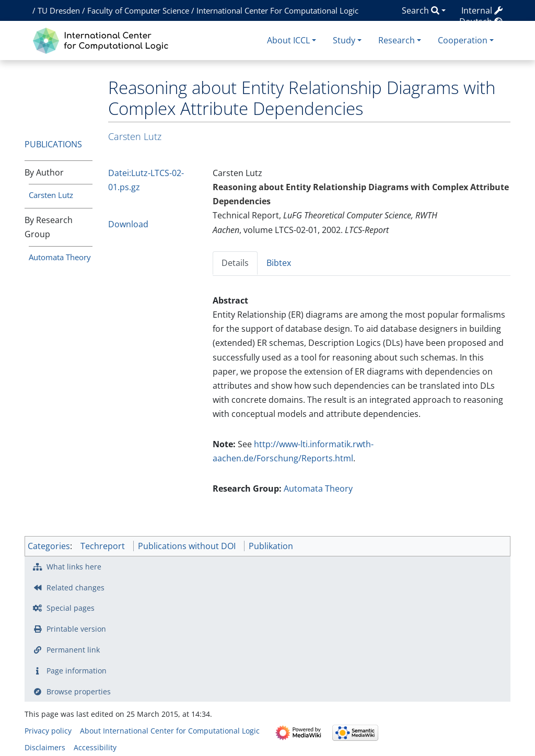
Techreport (103, 546)
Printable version (76, 629)
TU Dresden (59, 10)
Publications (53, 144)
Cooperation (463, 40)
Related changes (75, 588)
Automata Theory (60, 257)
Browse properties (79, 691)
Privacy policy (48, 731)
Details (235, 263)
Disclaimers (45, 747)
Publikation (271, 546)
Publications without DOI (187, 546)
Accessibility (95, 747)
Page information (77, 671)
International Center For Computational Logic (277, 10)
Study (344, 40)
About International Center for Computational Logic (170, 731)
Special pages (71, 608)
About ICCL (288, 40)
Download (128, 224)
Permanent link (73, 650)
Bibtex (279, 263)
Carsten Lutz (51, 195)
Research (397, 40)
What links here (74, 567)
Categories (49, 546)
